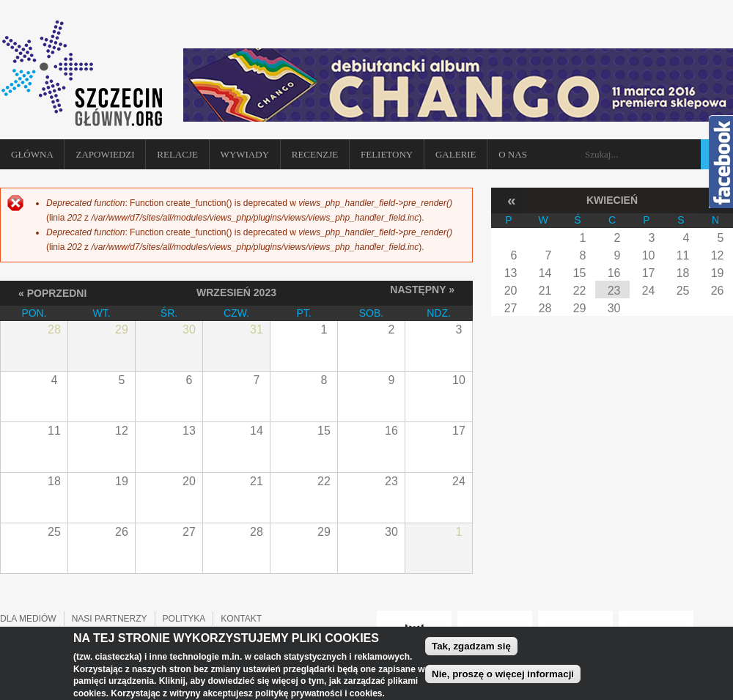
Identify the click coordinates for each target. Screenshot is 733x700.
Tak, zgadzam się (471, 649)
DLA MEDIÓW (28, 619)
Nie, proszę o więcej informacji (503, 677)
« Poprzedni (52, 293)
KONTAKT (241, 619)
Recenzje (315, 154)
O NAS (513, 154)
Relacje (177, 154)
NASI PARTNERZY (110, 619)
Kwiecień (612, 200)
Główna (32, 154)
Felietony (387, 154)
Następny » (422, 290)
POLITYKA (184, 619)
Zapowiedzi (105, 154)
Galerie (456, 154)
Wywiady (245, 154)
